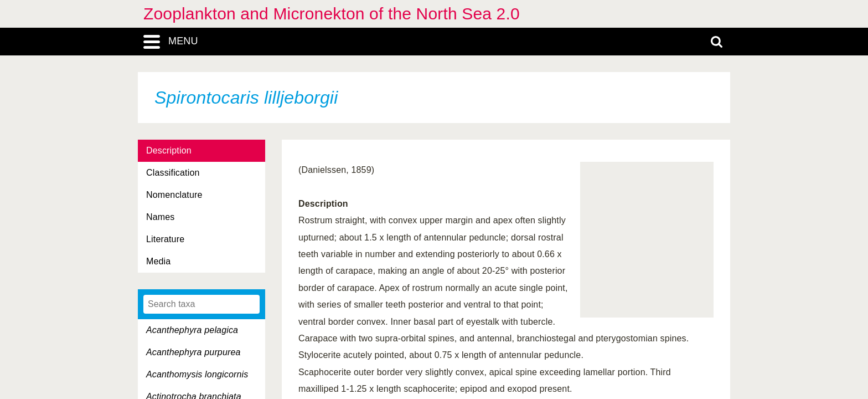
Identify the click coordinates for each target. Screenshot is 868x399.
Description (169, 150)
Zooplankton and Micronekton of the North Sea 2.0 (332, 14)
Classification (173, 173)
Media (158, 261)
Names (160, 217)
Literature (165, 239)
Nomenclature (174, 195)
